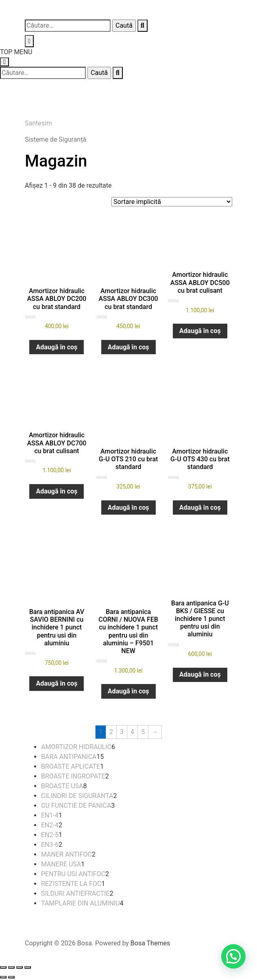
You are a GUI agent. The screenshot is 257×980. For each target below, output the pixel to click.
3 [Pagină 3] (122, 732)
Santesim (38, 123)
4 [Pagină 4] (132, 732)
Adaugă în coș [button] (57, 347)
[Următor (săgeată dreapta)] (11, 977)
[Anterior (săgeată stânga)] (3, 977)
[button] (233, 956)
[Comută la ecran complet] (11, 967)
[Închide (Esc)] (28, 967)
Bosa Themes (150, 943)
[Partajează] (20, 967)
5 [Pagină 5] (143, 732)
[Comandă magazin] (172, 202)
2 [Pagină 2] (111, 732)
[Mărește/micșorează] (3, 967)
